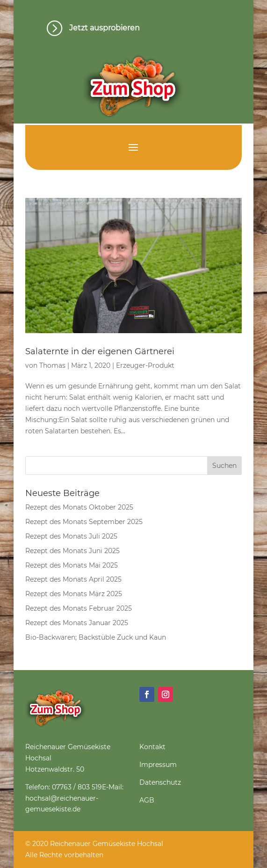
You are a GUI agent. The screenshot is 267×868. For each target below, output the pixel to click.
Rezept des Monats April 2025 (73, 579)
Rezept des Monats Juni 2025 (72, 551)
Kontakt (152, 747)
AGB (147, 800)
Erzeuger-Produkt (145, 365)
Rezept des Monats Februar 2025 (79, 608)
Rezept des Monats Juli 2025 (71, 536)
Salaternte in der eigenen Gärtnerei (100, 351)
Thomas (52, 365)
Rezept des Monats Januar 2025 (77, 623)
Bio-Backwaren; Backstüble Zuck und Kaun (96, 637)
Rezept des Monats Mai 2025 (72, 565)
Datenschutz (160, 782)
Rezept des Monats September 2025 (84, 522)
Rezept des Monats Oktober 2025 (79, 507)
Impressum (158, 765)
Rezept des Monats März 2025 (74, 594)
